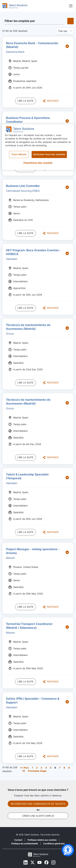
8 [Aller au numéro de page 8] (64, 768)
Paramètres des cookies (38, 163)
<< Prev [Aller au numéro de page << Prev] (24, 768)
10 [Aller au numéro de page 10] (24, 771)
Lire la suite (26, 101)
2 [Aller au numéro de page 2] (37, 768)
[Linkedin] (26, 862)
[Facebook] (46, 862)
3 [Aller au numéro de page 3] (41, 768)
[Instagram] (53, 862)
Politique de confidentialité (25, 844)
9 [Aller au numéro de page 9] (69, 768)
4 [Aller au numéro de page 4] (46, 768)
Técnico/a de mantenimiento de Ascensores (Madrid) (28, 327)
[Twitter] (32, 862)
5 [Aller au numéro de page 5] (51, 768)
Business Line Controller (23, 186)
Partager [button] (51, 101)
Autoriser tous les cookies (49, 155)
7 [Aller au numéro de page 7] (60, 768)
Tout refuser (19, 155)
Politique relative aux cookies (42, 840)
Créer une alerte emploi (38, 816)
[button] (71, 6)
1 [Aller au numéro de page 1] (32, 768)
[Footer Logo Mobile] (38, 855)
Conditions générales (54, 844)
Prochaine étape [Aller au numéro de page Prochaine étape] (37, 771)
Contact (18, 840)
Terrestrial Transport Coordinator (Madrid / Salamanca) (29, 626)
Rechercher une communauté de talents (38, 804)
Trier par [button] (63, 31)
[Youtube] (39, 862)
